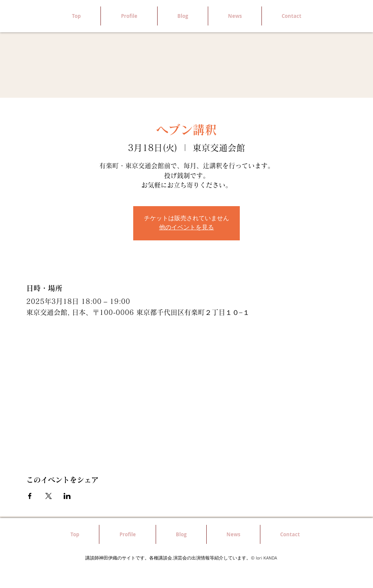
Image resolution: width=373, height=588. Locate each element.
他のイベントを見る (186, 228)
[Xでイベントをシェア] (49, 496)
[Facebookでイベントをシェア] (30, 496)
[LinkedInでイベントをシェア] (67, 496)
